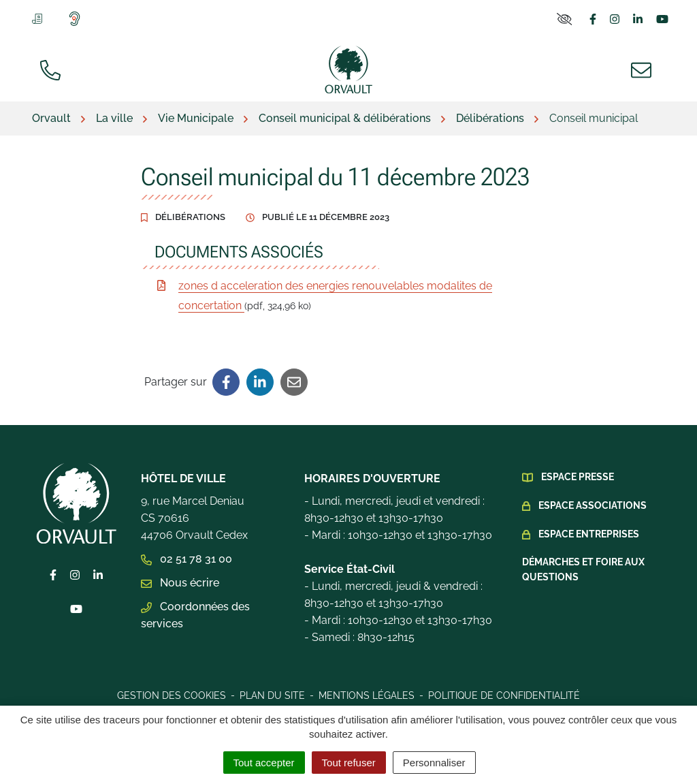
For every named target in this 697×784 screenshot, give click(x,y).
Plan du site (272, 695)
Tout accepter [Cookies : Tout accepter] (264, 763)
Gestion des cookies (172, 695)
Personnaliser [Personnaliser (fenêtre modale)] (434, 763)
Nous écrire (180, 583)
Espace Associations (593, 505)
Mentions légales (367, 695)
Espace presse (578, 477)
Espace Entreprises (589, 534)
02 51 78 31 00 (187, 559)
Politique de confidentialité (504, 695)
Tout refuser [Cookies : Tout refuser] (349, 763)
